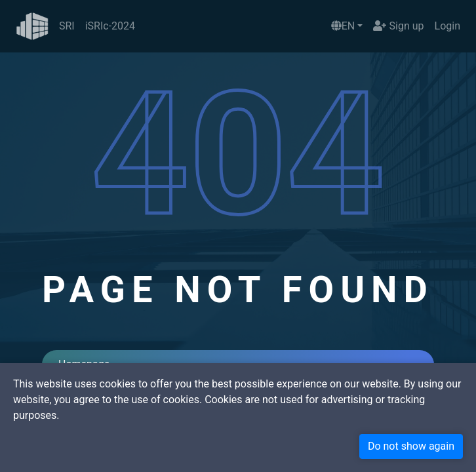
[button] (347, 26)
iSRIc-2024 (110, 26)
